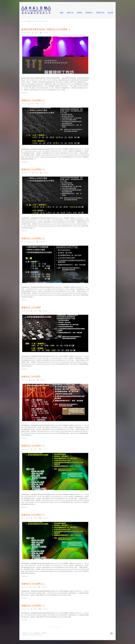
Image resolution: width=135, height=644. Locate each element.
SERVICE (79, 13)
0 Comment (46, 33)
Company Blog (37, 633)
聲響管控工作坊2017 (31, 376)
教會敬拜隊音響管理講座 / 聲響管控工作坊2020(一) (46, 29)
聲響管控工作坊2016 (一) (33, 605)
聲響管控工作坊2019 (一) (33, 169)
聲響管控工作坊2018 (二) (33, 238)
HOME (62, 13)
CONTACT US (100, 13)
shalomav (36, 33)
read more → (25, 93)
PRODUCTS (89, 13)
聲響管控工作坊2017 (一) (33, 446)
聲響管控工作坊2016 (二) (33, 584)
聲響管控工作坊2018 (31, 307)
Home (30, 21)
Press (31, 633)
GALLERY (110, 13)
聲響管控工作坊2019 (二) (33, 100)
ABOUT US (70, 13)
